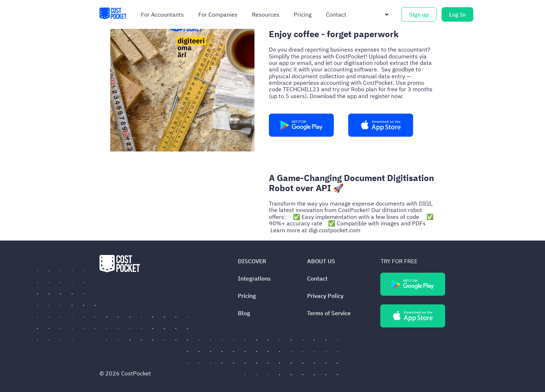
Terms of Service (329, 313)
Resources (266, 14)
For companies (218, 14)
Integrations (254, 278)
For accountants (162, 14)
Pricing (303, 14)
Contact (336, 14)
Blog (244, 313)
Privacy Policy (325, 296)
